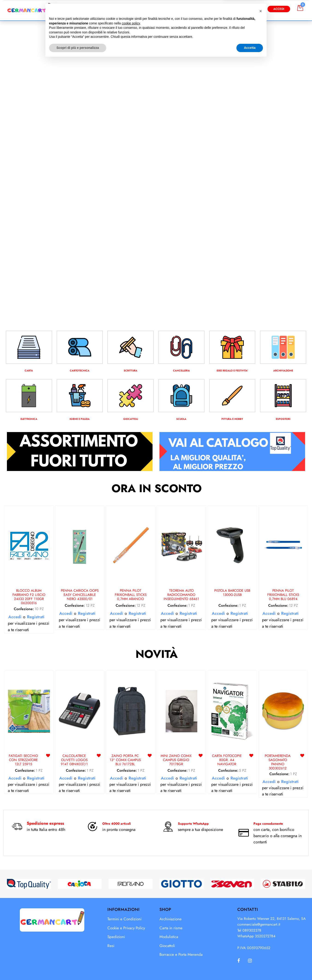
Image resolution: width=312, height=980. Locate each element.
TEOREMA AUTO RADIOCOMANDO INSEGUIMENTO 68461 (181, 595)
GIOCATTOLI (131, 419)
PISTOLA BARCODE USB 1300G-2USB (232, 593)
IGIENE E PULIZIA (80, 419)
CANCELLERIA (181, 371)
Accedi (279, 9)
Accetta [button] (250, 967)
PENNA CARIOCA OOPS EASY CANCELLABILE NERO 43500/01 (80, 595)
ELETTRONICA (29, 419)
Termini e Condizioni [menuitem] (124, 919)
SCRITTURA (131, 371)
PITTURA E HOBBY (232, 419)
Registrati (36, 617)
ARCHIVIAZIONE (283, 371)
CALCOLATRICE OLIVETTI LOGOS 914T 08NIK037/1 (74, 760)
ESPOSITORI (283, 419)
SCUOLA (181, 419)
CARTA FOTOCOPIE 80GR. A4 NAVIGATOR (227, 760)
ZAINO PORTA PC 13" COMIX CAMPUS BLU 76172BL (125, 760)
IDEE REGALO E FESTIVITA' (232, 371)
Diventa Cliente (245, 9)
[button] (203, 9)
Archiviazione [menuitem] (171, 919)
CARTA (29, 371)
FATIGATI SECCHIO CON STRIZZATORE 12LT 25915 (23, 760)
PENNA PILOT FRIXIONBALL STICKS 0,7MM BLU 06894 (283, 595)
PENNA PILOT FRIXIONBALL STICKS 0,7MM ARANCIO (131, 595)
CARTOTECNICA (80, 371)
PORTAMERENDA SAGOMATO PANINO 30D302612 (278, 762)
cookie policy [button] (131, 943)
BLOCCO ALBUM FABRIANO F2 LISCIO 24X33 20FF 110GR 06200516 (29, 597)
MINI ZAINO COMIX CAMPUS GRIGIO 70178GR (176, 760)
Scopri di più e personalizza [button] (78, 967)
